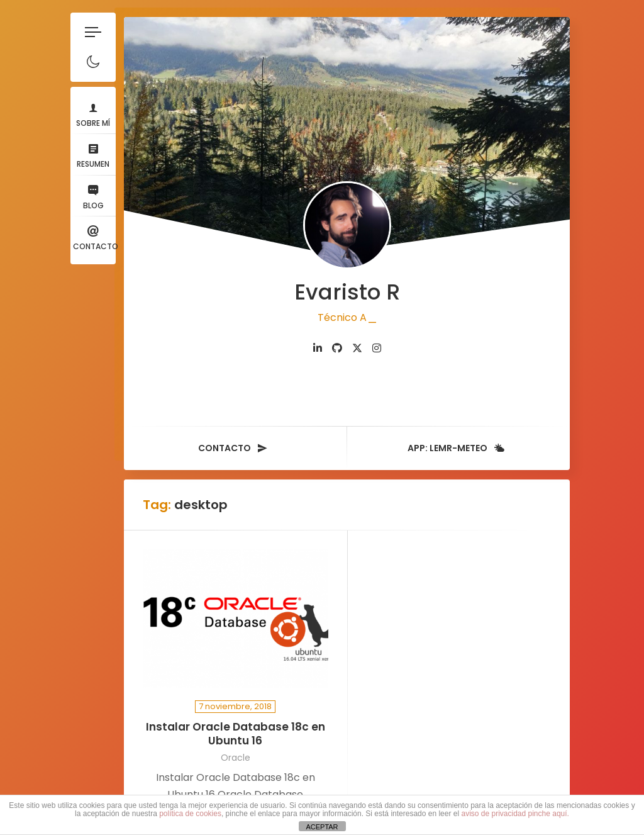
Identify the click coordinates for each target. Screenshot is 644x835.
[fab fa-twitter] (359, 344)
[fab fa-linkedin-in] (319, 344)
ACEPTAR (322, 827)
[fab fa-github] (339, 344)
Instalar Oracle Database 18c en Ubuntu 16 (235, 730)
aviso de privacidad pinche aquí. (515, 814)
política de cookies (190, 814)
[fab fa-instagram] (379, 344)
